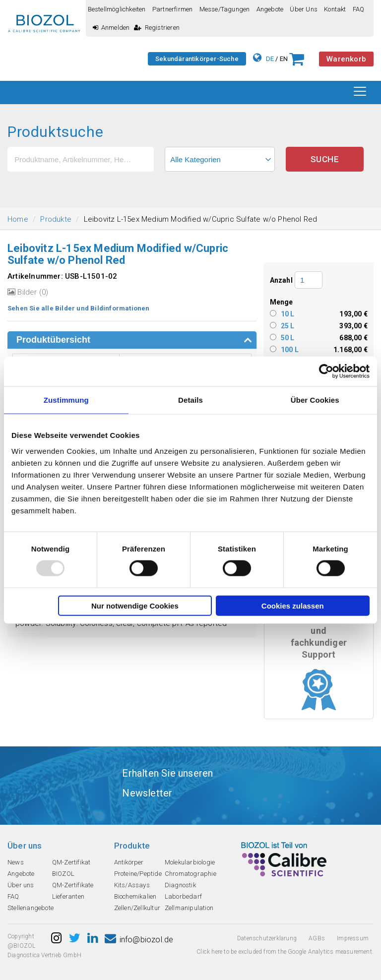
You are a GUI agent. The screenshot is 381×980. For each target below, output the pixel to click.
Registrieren (157, 28)
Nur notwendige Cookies (135, 605)
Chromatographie (190, 874)
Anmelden (111, 28)
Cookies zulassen (293, 605)
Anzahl (281, 280)
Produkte (56, 219)
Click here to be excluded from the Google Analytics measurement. (285, 952)
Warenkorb (346, 59)
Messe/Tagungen (225, 9)
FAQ (359, 9)
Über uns (304, 9)
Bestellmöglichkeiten (117, 9)
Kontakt (335, 9)
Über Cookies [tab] (315, 400)
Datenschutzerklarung (267, 938)
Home (18, 219)
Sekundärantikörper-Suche (197, 59)
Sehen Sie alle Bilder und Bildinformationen (79, 308)
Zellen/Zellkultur (137, 908)
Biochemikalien (135, 896)
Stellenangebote (31, 908)
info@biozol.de (139, 940)
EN (284, 59)
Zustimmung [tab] (66, 400)
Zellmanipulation (189, 908)
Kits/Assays (132, 885)
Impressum (353, 938)
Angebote (270, 9)
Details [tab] (190, 400)
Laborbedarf (183, 896)
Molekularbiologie (190, 862)
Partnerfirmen (173, 9)
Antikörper (129, 862)
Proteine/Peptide (138, 874)
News (16, 862)
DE (270, 59)
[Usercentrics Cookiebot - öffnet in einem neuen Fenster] (326, 371)
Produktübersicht (53, 340)
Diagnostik (180, 885)
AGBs (317, 938)
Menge (282, 302)
